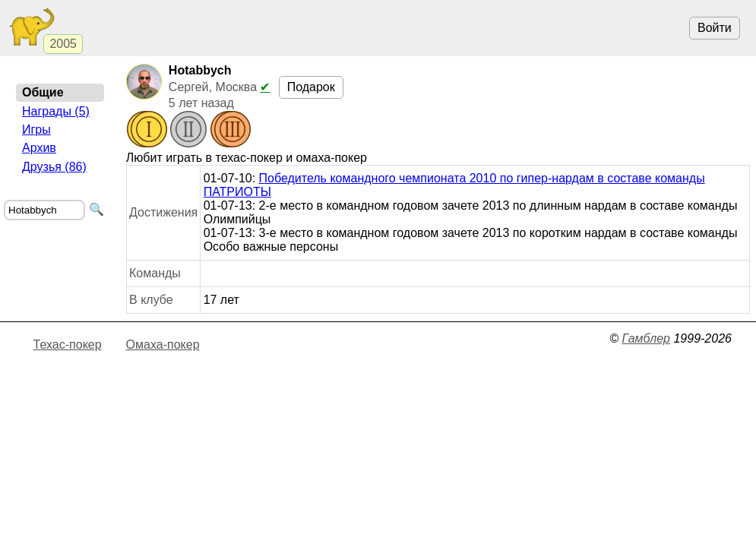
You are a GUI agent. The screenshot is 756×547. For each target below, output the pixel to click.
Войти (715, 28)
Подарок (311, 87)
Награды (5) (56, 111)
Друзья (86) (54, 167)
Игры (36, 130)
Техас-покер (68, 345)
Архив (39, 148)
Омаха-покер (163, 345)
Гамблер (646, 338)
